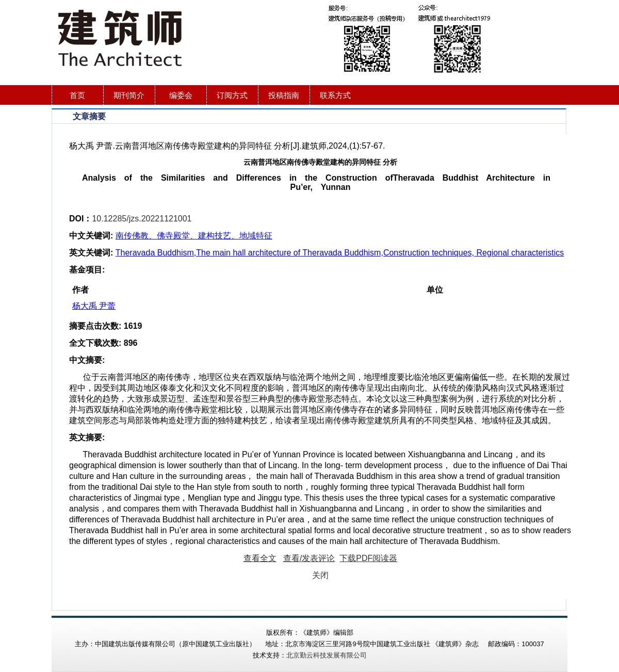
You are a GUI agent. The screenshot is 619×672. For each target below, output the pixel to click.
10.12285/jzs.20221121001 (142, 219)
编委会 (181, 95)
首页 (77, 95)
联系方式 (335, 95)
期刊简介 (129, 95)
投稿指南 (284, 95)
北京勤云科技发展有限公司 (327, 655)
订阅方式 (232, 95)
